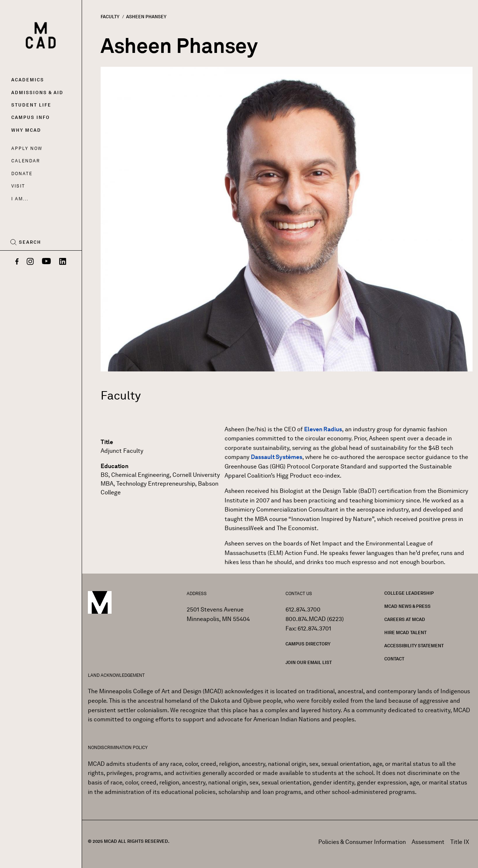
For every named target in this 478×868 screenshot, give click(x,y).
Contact (394, 659)
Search (30, 242)
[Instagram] (30, 262)
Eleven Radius (323, 429)
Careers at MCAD (405, 619)
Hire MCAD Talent (405, 632)
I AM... (20, 199)
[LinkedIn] (63, 262)
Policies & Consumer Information (362, 842)
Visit (18, 186)
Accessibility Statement (414, 646)
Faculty (110, 17)
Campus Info (31, 117)
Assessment (428, 842)
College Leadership (409, 593)
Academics (28, 80)
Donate (22, 173)
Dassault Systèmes (277, 457)
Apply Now (27, 148)
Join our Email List (309, 662)
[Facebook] (17, 262)
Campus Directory (308, 644)
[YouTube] (46, 262)
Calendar (26, 161)
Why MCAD (26, 130)
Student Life (31, 105)
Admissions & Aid (37, 92)
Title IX (460, 842)
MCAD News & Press (407, 606)
